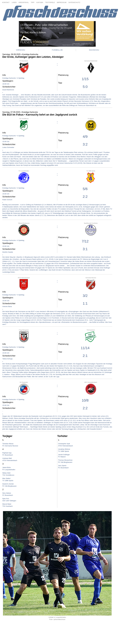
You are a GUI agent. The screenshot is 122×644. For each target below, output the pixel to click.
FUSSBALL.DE (57, 50)
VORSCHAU (20, 50)
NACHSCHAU (94, 50)
